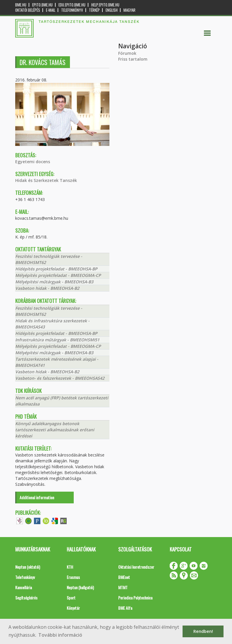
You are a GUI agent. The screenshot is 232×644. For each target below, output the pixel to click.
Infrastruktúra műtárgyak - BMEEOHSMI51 (57, 340)
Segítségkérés (26, 598)
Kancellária (24, 587)
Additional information (37, 497)
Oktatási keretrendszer (136, 567)
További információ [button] (60, 635)
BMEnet (124, 577)
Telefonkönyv (72, 10)
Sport (71, 598)
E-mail (51, 10)
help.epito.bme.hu (105, 5)
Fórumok (127, 53)
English (112, 10)
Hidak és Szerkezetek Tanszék (46, 180)
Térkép (94, 10)
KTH (70, 567)
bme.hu (21, 5)
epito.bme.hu (42, 5)
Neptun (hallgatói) (80, 587)
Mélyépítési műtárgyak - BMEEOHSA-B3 (54, 282)
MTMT (123, 587)
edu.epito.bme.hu (72, 5)
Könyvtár (73, 608)
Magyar (129, 10)
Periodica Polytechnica (135, 598)
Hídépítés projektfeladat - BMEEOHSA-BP (56, 269)
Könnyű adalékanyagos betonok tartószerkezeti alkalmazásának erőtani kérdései (55, 430)
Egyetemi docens (33, 162)
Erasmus (73, 577)
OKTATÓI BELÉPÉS (28, 10)
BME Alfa (125, 608)
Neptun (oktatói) (28, 567)
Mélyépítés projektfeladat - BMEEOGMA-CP (58, 275)
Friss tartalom (133, 59)
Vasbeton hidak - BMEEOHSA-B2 (47, 288)
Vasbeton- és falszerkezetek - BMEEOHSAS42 (60, 378)
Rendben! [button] (203, 631)
